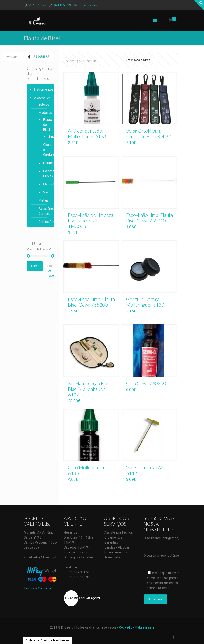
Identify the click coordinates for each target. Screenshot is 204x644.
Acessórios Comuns (44, 211)
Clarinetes (45, 184)
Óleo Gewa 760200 (146, 383)
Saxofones (45, 192)
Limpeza (47, 137)
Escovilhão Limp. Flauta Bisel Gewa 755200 (91, 302)
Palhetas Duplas (45, 174)
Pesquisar (42, 57)
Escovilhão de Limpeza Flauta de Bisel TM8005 (91, 221)
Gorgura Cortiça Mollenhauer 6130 (145, 302)
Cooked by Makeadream (136, 627)
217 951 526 (37, 5)
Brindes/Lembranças (44, 222)
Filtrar (35, 266)
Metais (43, 200)
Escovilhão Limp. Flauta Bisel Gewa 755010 (149, 218)
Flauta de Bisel (45, 125)
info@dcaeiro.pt (89, 5)
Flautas (45, 163)
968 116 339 (62, 5)
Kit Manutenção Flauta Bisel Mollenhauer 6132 (91, 389)
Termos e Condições (38, 588)
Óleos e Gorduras (45, 150)
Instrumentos (43, 89)
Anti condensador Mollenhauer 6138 (87, 134)
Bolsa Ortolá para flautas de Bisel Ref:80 (149, 134)
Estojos (44, 105)
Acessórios (42, 98)
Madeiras (44, 113)
